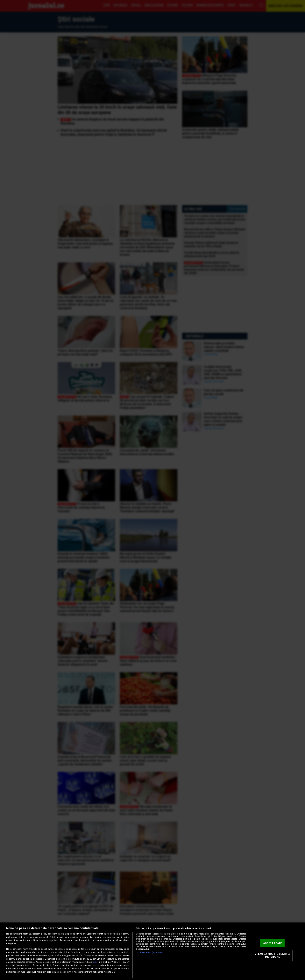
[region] (152, 951)
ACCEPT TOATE (273, 943)
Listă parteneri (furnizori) (149, 953)
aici (95, 962)
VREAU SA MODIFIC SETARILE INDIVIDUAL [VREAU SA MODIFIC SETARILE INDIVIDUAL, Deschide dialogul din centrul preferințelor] (273, 955)
